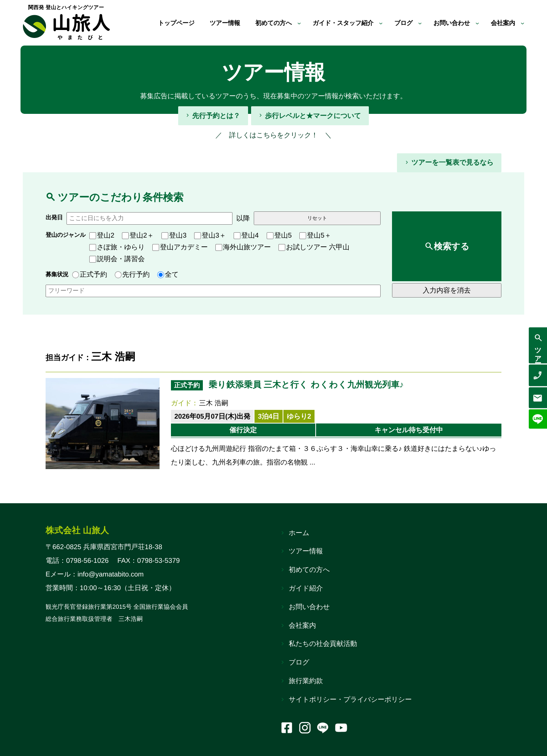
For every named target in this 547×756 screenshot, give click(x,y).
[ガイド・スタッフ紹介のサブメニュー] (371, 23)
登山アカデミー (180, 247)
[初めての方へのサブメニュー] (282, 23)
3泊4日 (269, 416)
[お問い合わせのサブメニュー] (474, 23)
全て (168, 274)
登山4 (246, 235)
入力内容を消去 (447, 290)
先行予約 (132, 274)
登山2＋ (138, 235)
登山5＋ (315, 235)
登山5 (279, 235)
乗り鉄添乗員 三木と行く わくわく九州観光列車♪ (306, 385)
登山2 (102, 235)
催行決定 (243, 430)
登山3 (174, 235)
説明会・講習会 (117, 259)
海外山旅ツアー (243, 247)
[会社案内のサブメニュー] (522, 23)
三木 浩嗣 (214, 403)
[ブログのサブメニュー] (412, 23)
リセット (317, 218)
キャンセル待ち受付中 (409, 430)
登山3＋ (210, 235)
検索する (452, 246)
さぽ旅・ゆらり (117, 247)
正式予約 (90, 274)
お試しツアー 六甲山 (314, 247)
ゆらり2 (299, 416)
